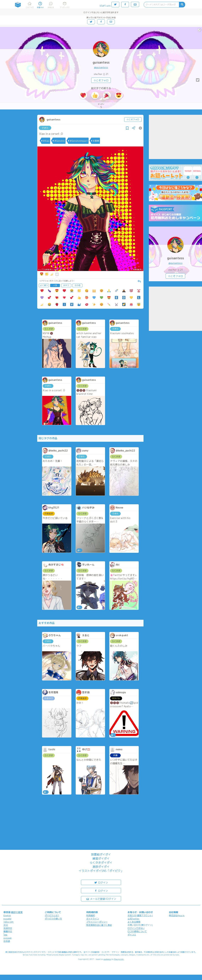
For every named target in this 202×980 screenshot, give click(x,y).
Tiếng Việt (9, 922)
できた (45, 128)
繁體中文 (8, 931)
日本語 (7, 941)
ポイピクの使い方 (53, 919)
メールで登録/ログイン (101, 899)
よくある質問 (134, 922)
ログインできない (136, 928)
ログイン (101, 882)
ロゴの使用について (137, 931)
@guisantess (101, 67)
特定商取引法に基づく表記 (99, 925)
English (7, 915)
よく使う (44, 285)
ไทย (5, 935)
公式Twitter (134, 919)
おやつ (66, 285)
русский (8, 938)
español (7, 919)
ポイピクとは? (52, 915)
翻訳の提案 (17, 912)
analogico (107, 959)
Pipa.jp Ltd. (119, 959)
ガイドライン (93, 919)
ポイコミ (132, 935)
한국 (6, 925)
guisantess (101, 62)
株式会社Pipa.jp (177, 915)
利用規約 (91, 915)
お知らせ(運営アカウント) (140, 915)
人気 (55, 285)
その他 (77, 285)
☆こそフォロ (101, 80)
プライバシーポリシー (97, 922)
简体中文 (8, 928)
